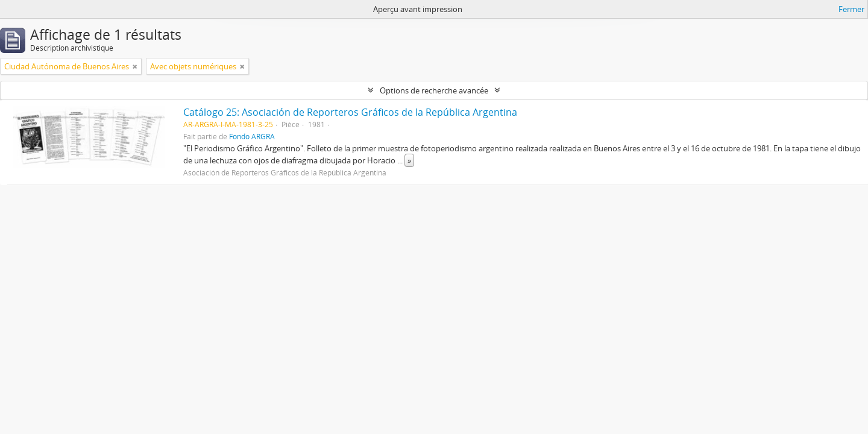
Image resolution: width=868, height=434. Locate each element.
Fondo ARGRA (252, 136)
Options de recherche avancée (434, 90)
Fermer (851, 9)
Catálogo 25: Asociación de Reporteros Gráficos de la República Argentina (350, 112)
